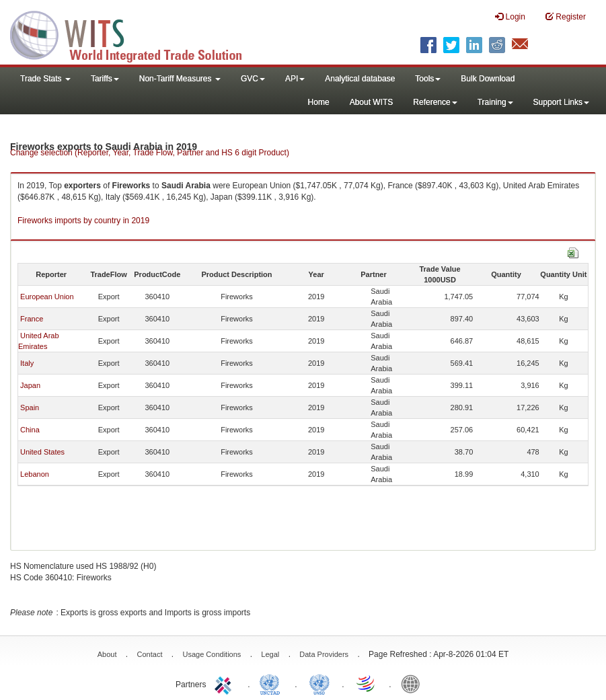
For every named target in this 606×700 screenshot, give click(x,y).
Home (319, 102)
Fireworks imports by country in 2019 (83, 221)
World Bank (414, 683)
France (32, 319)
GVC (253, 79)
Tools (428, 79)
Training (495, 102)
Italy (27, 363)
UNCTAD (272, 683)
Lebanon (35, 474)
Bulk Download (488, 79)
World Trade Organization (367, 683)
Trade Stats (45, 79)
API (295, 79)
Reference (435, 102)
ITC (225, 683)
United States (42, 452)
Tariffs (105, 79)
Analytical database (360, 79)
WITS (135, 34)
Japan (30, 385)
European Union (47, 297)
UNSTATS (319, 683)
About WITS (372, 102)
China (30, 430)
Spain (30, 407)
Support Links (561, 102)
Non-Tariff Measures (180, 79)
